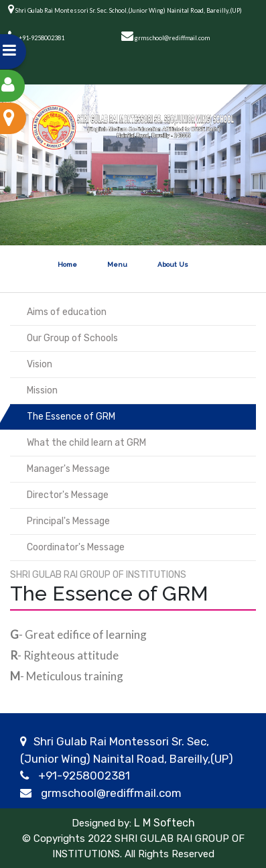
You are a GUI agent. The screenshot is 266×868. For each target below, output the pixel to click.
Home (67, 264)
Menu (117, 264)
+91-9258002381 (84, 776)
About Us (173, 264)
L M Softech (163, 823)
